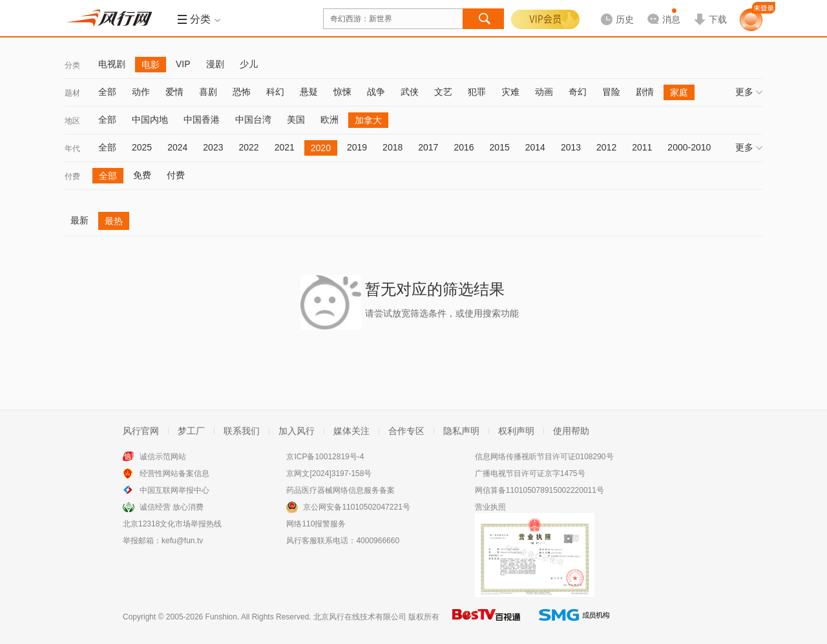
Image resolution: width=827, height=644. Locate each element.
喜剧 (208, 92)
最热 (114, 221)
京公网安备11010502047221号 (356, 507)
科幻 (275, 92)
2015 (500, 147)
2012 (606, 147)
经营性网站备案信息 (174, 473)
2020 (321, 148)
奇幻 (578, 92)
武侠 (410, 92)
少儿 (249, 64)
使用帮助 (571, 431)
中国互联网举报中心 (174, 490)
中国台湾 (253, 119)
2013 (571, 147)
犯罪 (477, 92)
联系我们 (242, 431)
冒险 (611, 92)
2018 (393, 147)
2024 (177, 147)
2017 (428, 147)
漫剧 (215, 64)
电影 (151, 65)
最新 (79, 220)
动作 (141, 92)
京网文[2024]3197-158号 (329, 473)
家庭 (679, 92)
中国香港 (202, 119)
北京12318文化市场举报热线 (172, 524)
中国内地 (150, 119)
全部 (107, 92)
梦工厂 (191, 431)
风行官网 (141, 431)
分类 (72, 65)
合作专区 (406, 431)
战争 (376, 92)
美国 (296, 119)
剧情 (645, 92)
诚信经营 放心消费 (172, 507)
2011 (642, 147)
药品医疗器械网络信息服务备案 (340, 490)
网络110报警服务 (316, 524)
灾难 (510, 92)
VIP (183, 64)
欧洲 (330, 119)
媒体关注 (351, 431)
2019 (357, 147)
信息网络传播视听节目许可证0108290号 (544, 457)
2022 (248, 147)
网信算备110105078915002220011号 (539, 490)
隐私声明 (461, 431)
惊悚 (342, 92)
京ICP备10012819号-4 (325, 457)
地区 (72, 121)
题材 (72, 93)
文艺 (443, 92)
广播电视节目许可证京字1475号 (530, 473)
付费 (72, 176)
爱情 (174, 92)
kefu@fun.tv (182, 541)
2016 (464, 147)
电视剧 (112, 64)
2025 (142, 147)
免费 (142, 175)
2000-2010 (689, 147)
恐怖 (242, 92)
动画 (544, 92)
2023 (213, 147)
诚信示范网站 (163, 457)
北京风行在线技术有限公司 (360, 617)
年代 (72, 149)
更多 (749, 92)
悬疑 (309, 92)
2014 (535, 147)
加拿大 (368, 120)
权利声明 (516, 431)
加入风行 (297, 431)
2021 (285, 147)
